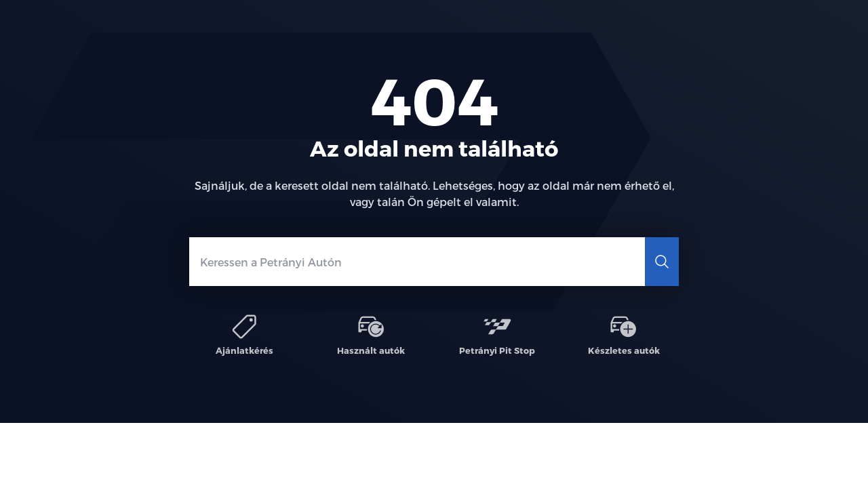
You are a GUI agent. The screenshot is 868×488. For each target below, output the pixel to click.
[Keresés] (662, 262)
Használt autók (371, 334)
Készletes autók (623, 334)
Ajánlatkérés (244, 334)
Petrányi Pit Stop (497, 334)
